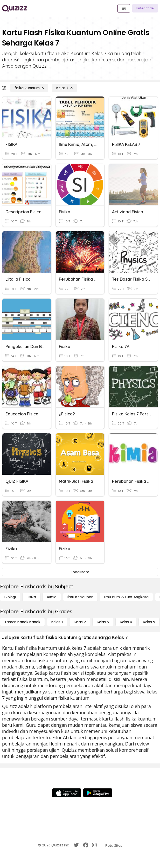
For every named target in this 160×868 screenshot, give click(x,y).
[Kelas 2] (80, 622)
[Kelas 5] (149, 622)
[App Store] (67, 793)
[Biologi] (10, 597)
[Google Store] (98, 793)
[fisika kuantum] (29, 88)
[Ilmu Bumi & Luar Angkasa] (127, 597)
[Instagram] (94, 845)
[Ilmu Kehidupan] (80, 597)
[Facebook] (86, 845)
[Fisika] (31, 597)
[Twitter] (76, 845)
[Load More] (80, 572)
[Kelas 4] (126, 622)
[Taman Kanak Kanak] (22, 622)
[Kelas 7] (64, 88)
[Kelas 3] (103, 622)
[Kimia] (52, 597)
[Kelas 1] (57, 622)
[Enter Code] (145, 8)
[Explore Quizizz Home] (15, 8)
